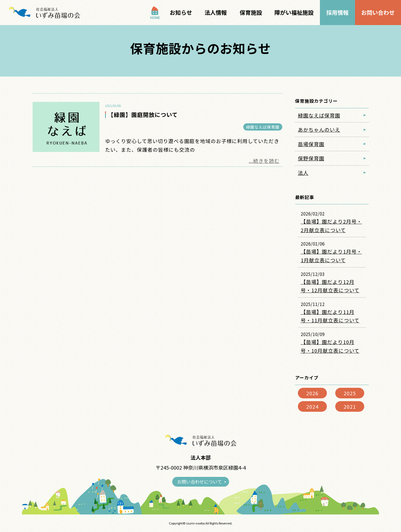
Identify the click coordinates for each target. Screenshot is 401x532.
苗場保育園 (311, 144)
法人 (303, 173)
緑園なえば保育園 (263, 127)
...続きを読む (264, 161)
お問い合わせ (378, 12)
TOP (155, 13)
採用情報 (337, 12)
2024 (312, 406)
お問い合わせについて (200, 482)
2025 (350, 393)
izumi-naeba (195, 523)
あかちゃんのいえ (319, 129)
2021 (350, 406)
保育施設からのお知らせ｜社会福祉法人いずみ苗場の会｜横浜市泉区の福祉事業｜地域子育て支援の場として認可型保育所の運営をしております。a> (44, 13)
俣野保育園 (311, 158)
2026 (312, 393)
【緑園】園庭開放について (143, 115)
